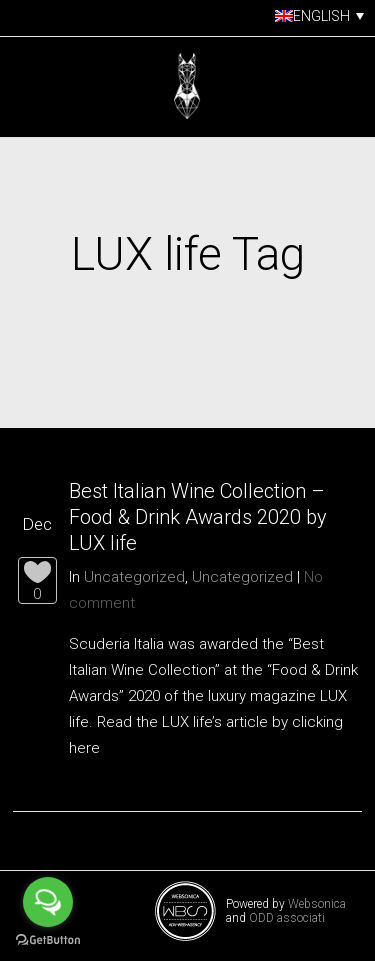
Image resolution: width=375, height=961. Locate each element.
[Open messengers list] (48, 902)
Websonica (317, 904)
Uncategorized (134, 577)
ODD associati (287, 918)
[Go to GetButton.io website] (48, 940)
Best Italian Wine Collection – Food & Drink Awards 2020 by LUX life (198, 517)
